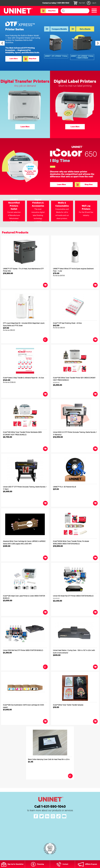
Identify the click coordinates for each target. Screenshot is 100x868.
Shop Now (48, 11)
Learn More (25, 127)
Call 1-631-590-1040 (50, 807)
